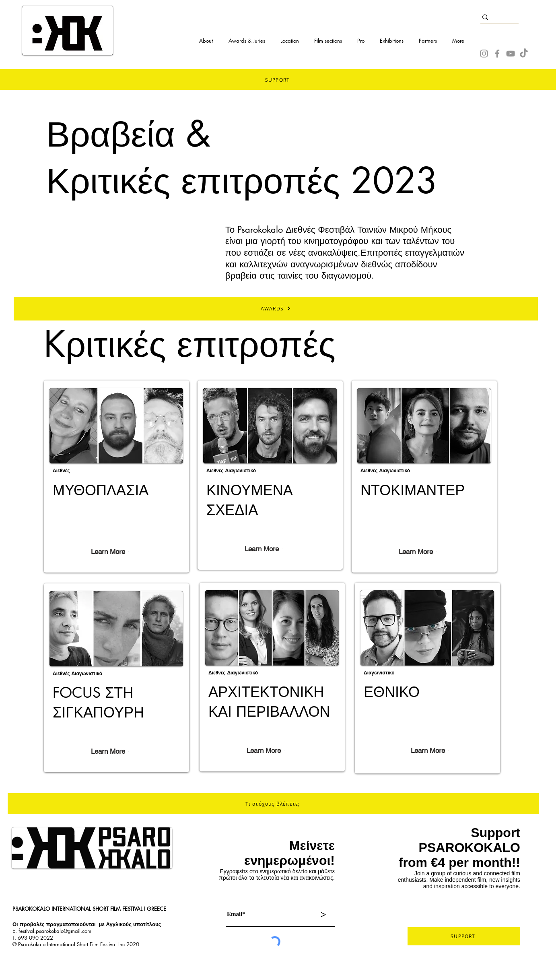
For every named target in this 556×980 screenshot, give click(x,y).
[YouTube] (511, 54)
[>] (323, 915)
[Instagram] (484, 54)
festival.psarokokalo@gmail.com (55, 931)
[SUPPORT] (464, 936)
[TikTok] (524, 54)
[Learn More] (110, 552)
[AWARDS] (276, 309)
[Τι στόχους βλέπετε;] (273, 804)
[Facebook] (497, 54)
